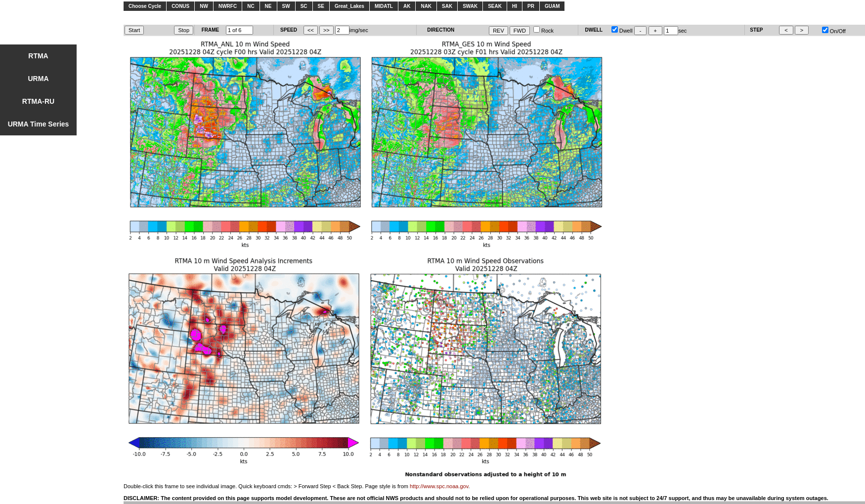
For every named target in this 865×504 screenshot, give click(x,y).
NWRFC (228, 6)
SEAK (495, 6)
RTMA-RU (38, 101)
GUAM (552, 6)
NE (268, 6)
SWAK (470, 6)
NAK (426, 6)
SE (321, 6)
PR (531, 6)
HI (515, 6)
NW (204, 6)
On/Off (834, 31)
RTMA (38, 56)
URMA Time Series (39, 124)
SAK (447, 6)
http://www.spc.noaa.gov (439, 486)
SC (304, 6)
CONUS (180, 6)
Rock (543, 31)
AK (407, 6)
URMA (39, 79)
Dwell (622, 31)
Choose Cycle (145, 6)
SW (286, 6)
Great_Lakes (349, 6)
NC (251, 6)
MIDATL (384, 6)
